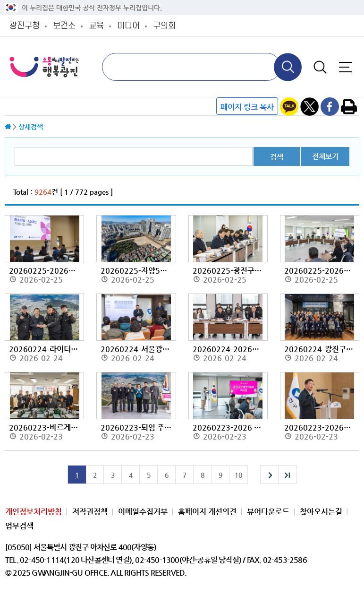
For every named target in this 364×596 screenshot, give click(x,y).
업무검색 (19, 526)
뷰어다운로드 (268, 512)
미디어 (128, 26)
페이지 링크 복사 (247, 107)
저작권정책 (90, 512)
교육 (96, 26)
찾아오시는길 (321, 512)
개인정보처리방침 (34, 512)
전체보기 (325, 156)
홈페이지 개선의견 (207, 512)
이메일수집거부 (143, 512)
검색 (277, 157)
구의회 (164, 26)
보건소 (64, 26)
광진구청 (25, 26)
